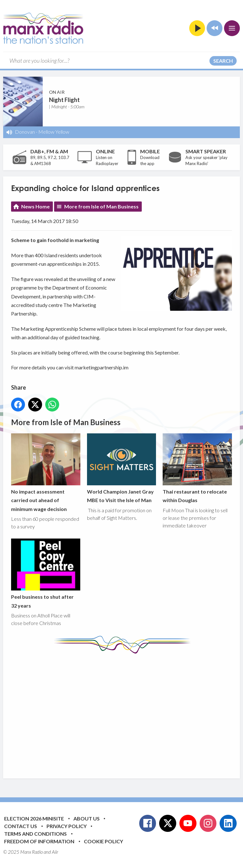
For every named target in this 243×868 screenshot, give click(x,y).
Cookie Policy (103, 841)
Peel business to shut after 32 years (46, 573)
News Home (35, 206)
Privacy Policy (67, 826)
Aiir (55, 852)
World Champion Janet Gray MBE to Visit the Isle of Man (122, 468)
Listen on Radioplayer (107, 161)
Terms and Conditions (35, 834)
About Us (87, 818)
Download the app (150, 161)
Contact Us (21, 826)
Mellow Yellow (54, 132)
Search (223, 61)
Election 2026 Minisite (34, 818)
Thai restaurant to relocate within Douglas (197, 468)
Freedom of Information (39, 841)
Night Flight (64, 100)
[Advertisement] (127, 711)
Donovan (25, 132)
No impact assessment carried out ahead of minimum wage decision (46, 473)
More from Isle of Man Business (101, 206)
